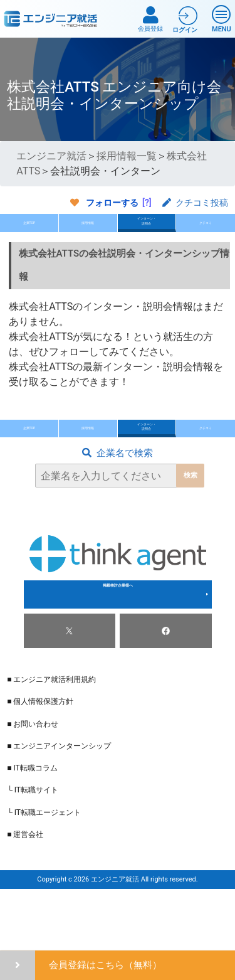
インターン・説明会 (147, 236)
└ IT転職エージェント (44, 870)
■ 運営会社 (25, 892)
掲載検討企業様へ (118, 652)
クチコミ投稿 (195, 203)
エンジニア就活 (51, 156)
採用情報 (88, 237)
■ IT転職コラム (32, 826)
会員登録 (150, 19)
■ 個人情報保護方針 (40, 760)
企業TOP (29, 237)
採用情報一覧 (127, 156)
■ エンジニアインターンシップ (59, 804)
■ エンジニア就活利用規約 (51, 738)
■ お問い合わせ (33, 782)
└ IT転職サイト (33, 848)
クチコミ (206, 237)
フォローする (112, 203)
